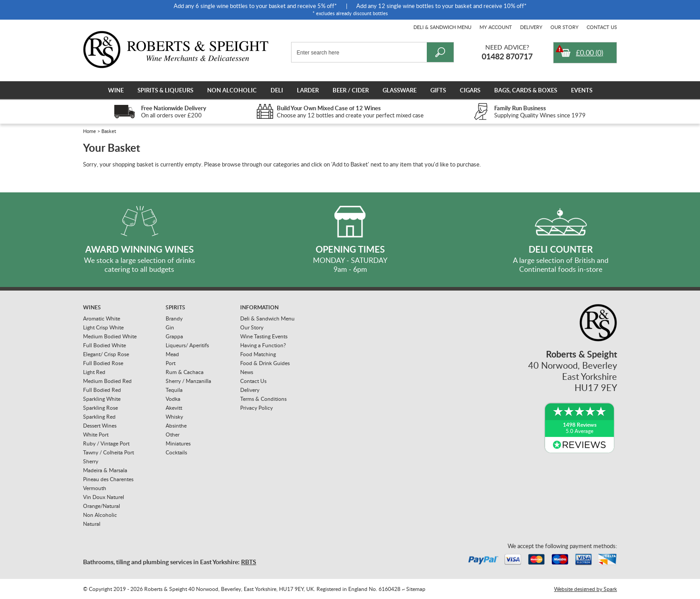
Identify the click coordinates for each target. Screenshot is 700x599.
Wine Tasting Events (264, 336)
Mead (172, 354)
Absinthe (176, 426)
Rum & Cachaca (185, 372)
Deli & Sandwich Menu (442, 27)
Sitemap (416, 589)
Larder (308, 90)
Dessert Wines (100, 426)
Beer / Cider (351, 90)
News (247, 372)
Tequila (174, 390)
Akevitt (174, 408)
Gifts (438, 90)
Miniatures (178, 443)
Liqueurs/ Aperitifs (187, 345)
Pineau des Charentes (108, 479)
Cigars (470, 90)
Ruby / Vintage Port (106, 443)
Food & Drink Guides (265, 363)
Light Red (94, 372)
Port (171, 363)
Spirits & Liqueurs (165, 90)
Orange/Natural (102, 506)
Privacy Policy (256, 408)
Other (173, 435)
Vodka (173, 399)
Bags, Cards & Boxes (526, 90)
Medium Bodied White (110, 336)
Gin (170, 327)
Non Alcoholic (232, 90)
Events (582, 90)
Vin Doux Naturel (104, 497)
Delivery (531, 27)
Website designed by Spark (585, 589)
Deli (277, 90)
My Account (496, 27)
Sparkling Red (99, 417)
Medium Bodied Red (107, 381)
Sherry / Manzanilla (188, 381)
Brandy (174, 318)
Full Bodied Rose (103, 363)
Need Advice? (507, 47)
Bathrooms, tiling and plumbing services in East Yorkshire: (170, 562)
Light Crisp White (103, 327)
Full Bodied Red (102, 390)
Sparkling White (102, 399)
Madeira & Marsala (105, 470)
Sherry (91, 461)
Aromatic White (102, 318)
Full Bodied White (104, 345)
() (590, 53)
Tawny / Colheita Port (108, 452)
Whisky (174, 417)
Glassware (400, 90)
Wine (116, 90)
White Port (96, 435)
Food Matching (258, 354)
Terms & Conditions (263, 399)
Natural (92, 524)
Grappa (174, 336)
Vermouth (95, 488)
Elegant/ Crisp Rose (106, 354)
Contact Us (602, 27)
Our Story (565, 27)
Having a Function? (263, 345)
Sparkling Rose (100, 408)
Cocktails (176, 452)
